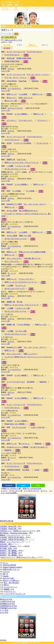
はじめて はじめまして (39, 447)
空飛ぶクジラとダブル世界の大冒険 (32, 252)
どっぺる (5, 9)
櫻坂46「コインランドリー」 (11, 535)
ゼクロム (11, 69)
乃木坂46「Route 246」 (9, 526)
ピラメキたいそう (25, 120)
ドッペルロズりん (14, 88)
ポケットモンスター (14, 258)
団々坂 (20, 302)
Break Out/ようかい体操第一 (15, 424)
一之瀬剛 (10, 166)
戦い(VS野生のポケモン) (28, 211)
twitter (23, 485)
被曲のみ (32, 45)
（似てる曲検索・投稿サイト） (12, 5)
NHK (8, 191)
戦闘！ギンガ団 (25, 236)
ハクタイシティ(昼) (23, 166)
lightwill (25, 643)
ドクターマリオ (42, 143)
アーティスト (27, 9)
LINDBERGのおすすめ (8, 606)
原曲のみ (45, 45)
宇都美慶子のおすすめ (8, 608)
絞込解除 (7, 48)
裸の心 (6, 585)
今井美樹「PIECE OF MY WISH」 (13, 537)
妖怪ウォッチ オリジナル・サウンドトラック (21, 163)
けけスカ (6, 572)
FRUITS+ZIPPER (10, 565)
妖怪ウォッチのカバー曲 (12, 489)
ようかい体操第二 (21, 398)
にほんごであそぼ (38, 427)
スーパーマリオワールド (16, 382)
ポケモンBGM (12, 211)
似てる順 (7, 45)
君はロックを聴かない (11, 580)
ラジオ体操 (16, 191)
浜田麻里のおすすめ (7, 604)
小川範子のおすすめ (7, 601)
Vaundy (6, 576)
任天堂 (9, 143)
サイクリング (20, 286)
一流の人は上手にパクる (13, 40)
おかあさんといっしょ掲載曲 (17, 447)
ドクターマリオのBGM (22, 143)
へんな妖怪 (23, 94)
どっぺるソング (10, 2)
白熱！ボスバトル (25, 98)
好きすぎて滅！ (9, 578)
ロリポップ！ (36, 643)
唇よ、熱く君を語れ (11, 583)
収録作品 (35, 81)
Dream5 (10, 114)
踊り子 (6, 574)
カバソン (38, 8)
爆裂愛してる (9, 589)
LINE (38, 485)
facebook (9, 485)
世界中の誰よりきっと (11, 569)
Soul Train (23, 81)
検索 (16, 34)
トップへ (4, 491)
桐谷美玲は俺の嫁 (7, 521)
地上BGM (31, 382)
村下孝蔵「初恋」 (7, 549)
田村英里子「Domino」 (9, 546)
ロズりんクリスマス (15, 108)
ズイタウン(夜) (21, 331)
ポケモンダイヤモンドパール (15, 169)
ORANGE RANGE (13, 470)
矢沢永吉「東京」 (7, 544)
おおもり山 (21, 159)
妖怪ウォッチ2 (41, 325)
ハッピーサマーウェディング (15, 594)
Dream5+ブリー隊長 (14, 204)
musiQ (37, 470)
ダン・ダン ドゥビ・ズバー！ (35, 204)
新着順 (19, 45)
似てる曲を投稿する (9, 37)
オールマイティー (11, 587)
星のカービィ (12, 98)
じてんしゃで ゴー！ (26, 279)
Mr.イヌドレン (24, 444)
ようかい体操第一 (21, 114)
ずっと (6, 563)
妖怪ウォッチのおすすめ (32, 489)
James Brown (12, 81)
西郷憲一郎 (11, 159)
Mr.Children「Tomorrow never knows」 (14, 533)
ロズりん (11, 131)
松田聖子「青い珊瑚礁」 (9, 551)
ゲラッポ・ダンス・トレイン (38, 75)
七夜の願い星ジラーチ (32, 258)
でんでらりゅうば (19, 427)
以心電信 (26, 470)
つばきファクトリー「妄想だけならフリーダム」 (18, 557)
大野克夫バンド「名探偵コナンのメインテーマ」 (18, 531)
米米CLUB (11, 58)
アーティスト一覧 (16, 491)
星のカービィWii (11, 101)
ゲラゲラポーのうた (35, 52)
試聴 (26, 55)
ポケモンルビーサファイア (15, 289)
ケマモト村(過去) (23, 325)
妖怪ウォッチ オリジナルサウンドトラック (21, 282)
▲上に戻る (4, 612)
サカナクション (10, 592)
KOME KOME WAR (24, 58)
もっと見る (4, 610)
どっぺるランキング (32, 491)
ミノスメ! (49, 8)
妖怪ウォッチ (12, 94)
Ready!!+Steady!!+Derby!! (13, 567)
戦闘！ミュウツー (30, 354)
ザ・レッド (12, 273)
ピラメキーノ (12, 120)
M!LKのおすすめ (6, 599)
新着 (16, 9)
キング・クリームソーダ (16, 52)
